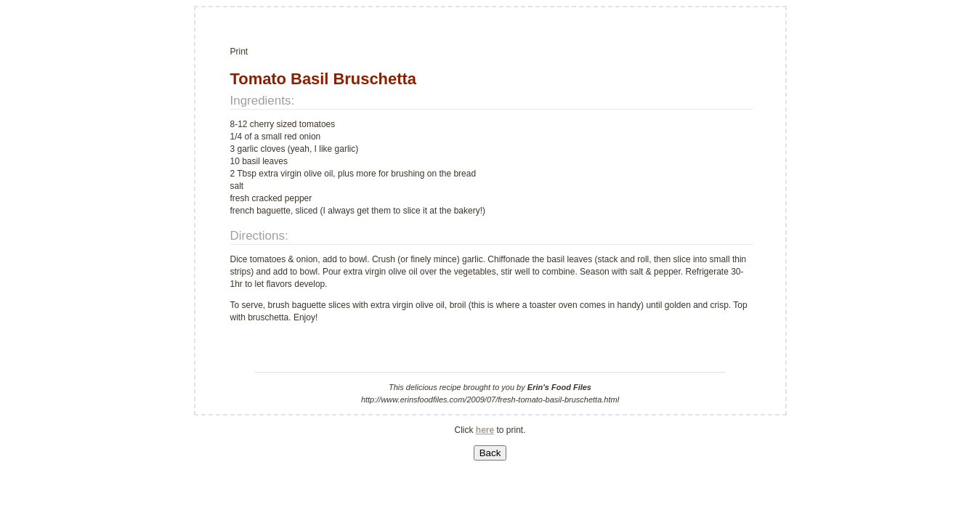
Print (239, 52)
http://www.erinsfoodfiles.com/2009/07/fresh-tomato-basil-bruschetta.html (490, 400)
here (485, 430)
